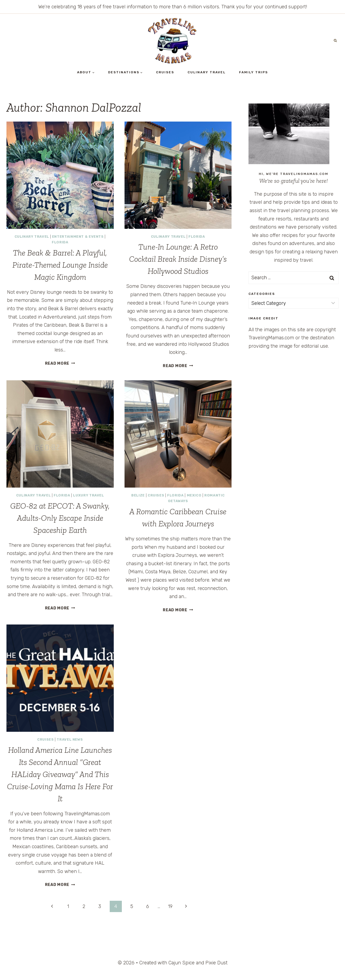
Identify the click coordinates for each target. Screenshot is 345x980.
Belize (138, 495)
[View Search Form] (335, 41)
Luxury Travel (88, 495)
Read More (60, 363)
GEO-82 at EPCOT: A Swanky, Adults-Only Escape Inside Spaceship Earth (60, 518)
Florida (60, 242)
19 (170, 906)
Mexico (194, 495)
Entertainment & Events (78, 237)
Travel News (70, 739)
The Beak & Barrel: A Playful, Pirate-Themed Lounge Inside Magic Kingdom (60, 265)
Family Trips (253, 72)
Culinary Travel (207, 72)
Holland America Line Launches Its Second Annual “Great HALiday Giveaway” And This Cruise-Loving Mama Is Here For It (60, 774)
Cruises (165, 72)
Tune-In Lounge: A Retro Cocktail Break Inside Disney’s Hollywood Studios (178, 259)
